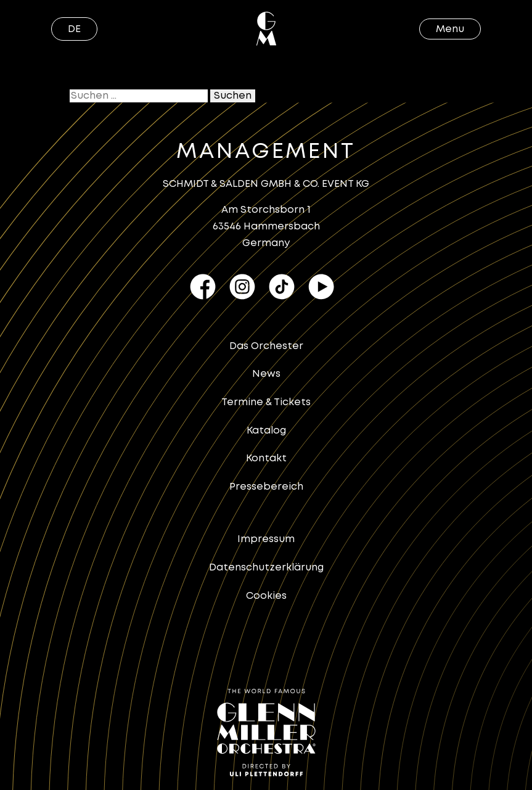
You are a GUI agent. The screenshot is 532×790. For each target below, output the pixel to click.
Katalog (266, 431)
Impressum (266, 539)
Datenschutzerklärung (266, 568)
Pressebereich (266, 487)
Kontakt (266, 459)
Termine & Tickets (266, 402)
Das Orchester (266, 346)
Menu (450, 29)
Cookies (266, 596)
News (266, 374)
